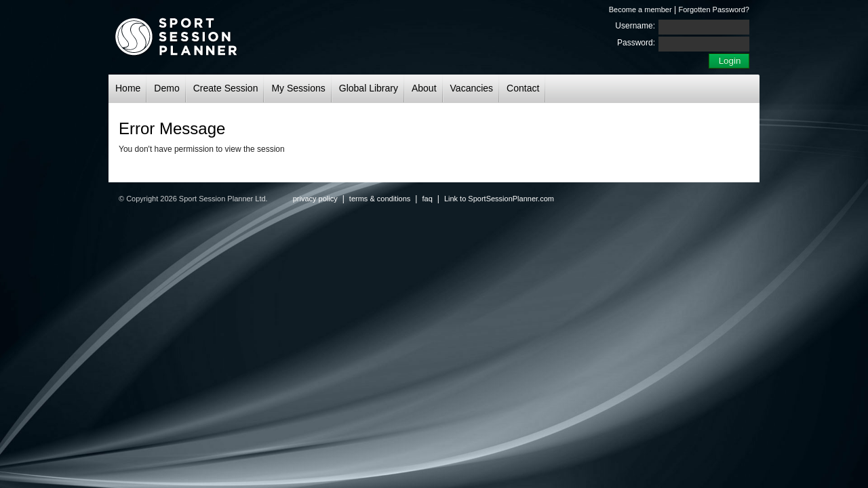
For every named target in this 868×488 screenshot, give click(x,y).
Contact (523, 88)
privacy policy (315, 199)
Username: (635, 26)
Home (128, 88)
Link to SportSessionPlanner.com (499, 199)
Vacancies (472, 88)
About (424, 88)
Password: (636, 43)
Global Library (369, 88)
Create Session (226, 88)
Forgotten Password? (714, 9)
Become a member (640, 9)
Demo (166, 88)
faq (427, 199)
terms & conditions (380, 199)
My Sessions (298, 88)
